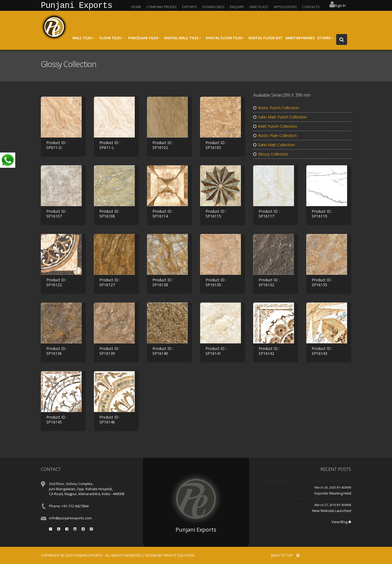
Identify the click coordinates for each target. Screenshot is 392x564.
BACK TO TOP (285, 555)
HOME (136, 7)
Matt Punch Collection (275, 126)
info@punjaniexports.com (70, 518)
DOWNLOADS (214, 7)
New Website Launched (332, 511)
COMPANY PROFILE (162, 7)
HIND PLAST (259, 7)
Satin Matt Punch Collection (280, 117)
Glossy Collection (271, 154)
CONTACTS (311, 7)
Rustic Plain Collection (275, 135)
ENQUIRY (237, 7)
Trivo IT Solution (179, 555)
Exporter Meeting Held (333, 493)
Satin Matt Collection (274, 145)
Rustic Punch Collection (276, 108)
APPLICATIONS (285, 7)
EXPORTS (190, 7)
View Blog (341, 522)
